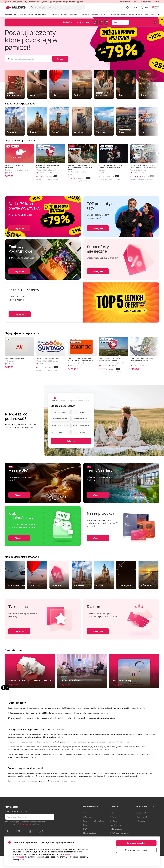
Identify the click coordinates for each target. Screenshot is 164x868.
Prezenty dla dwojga (60, 419)
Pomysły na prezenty (23, 14)
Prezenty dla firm (124, 2)
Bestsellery (74, 14)
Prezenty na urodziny (99, 14)
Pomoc (157, 2)
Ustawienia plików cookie (136, 850)
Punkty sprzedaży (146, 2)
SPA (146, 14)
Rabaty (55, 14)
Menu (8, 14)
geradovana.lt (141, 825)
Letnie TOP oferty (136, 14)
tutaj (22, 859)
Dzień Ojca (85, 14)
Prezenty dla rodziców (60, 425)
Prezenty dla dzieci (80, 419)
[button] (158, 84)
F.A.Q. (135, 2)
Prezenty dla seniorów (81, 425)
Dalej (71, 441)
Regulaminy (114, 833)
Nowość (64, 14)
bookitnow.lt (140, 833)
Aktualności (88, 829)
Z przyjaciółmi (57, 432)
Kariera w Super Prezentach (94, 833)
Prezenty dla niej (79, 412)
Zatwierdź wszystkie (136, 843)
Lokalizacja (41, 14)
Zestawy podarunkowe (118, 14)
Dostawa (113, 829)
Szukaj (60, 59)
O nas (85, 825)
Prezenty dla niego (59, 412)
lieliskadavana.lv (142, 829)
